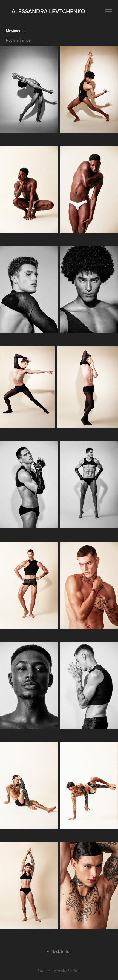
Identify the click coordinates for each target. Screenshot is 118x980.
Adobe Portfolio (69, 970)
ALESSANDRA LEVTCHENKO (46, 11)
